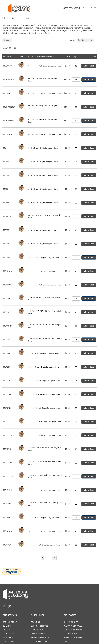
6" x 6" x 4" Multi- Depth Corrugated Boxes (43, 175)
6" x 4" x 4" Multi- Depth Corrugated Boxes (43, 162)
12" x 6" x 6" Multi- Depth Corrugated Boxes (43, 353)
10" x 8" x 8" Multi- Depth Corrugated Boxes (43, 257)
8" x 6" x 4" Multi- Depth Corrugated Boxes (43, 189)
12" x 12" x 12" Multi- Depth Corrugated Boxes (44, 422)
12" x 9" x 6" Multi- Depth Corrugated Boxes (43, 367)
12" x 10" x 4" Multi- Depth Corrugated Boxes (44, 381)
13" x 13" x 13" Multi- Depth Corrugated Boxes (44, 490)
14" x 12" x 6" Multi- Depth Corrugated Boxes (44, 545)
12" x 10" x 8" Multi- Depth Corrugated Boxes (44, 394)
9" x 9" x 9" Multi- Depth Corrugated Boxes (43, 244)
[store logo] (19, 8)
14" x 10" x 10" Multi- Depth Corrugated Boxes (44, 531)
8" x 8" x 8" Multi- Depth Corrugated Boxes (43, 203)
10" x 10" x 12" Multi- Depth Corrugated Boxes (44, 285)
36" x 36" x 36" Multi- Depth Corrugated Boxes (44, 134)
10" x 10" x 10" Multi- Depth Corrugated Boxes (44, 271)
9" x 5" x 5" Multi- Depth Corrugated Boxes (43, 230)
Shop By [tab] (7, 40)
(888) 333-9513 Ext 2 (74, 8)
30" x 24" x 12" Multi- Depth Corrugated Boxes (44, 93)
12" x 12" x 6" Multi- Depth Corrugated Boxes (44, 408)
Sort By (72, 40)
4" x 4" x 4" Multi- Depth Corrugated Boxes (43, 148)
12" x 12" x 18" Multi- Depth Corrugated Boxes (44, 435)
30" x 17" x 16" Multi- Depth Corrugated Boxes (44, 66)
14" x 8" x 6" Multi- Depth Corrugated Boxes (43, 517)
